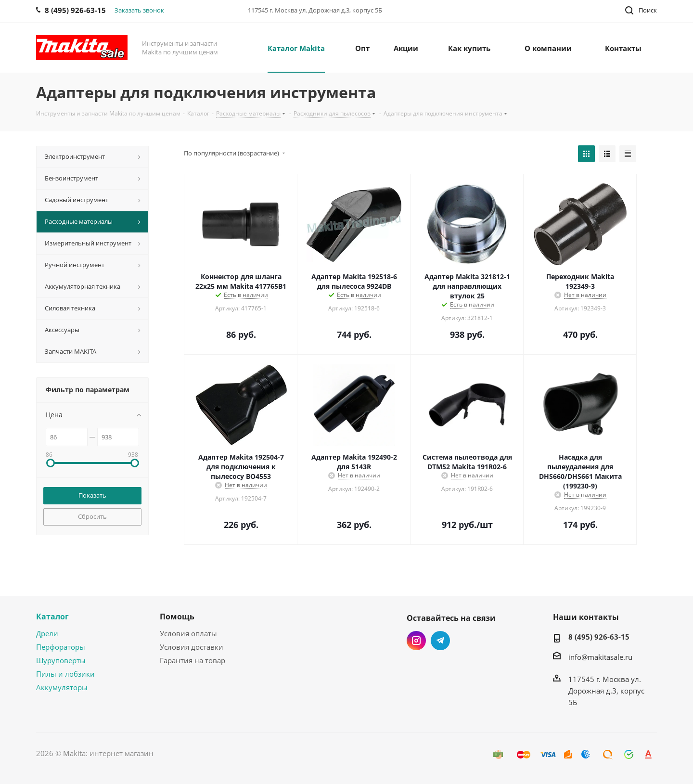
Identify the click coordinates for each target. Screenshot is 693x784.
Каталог (52, 617)
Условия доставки (192, 647)
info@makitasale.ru (600, 657)
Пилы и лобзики (65, 674)
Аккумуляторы (62, 687)
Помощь (177, 617)
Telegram (440, 641)
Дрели (47, 633)
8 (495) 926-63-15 (599, 637)
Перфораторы (61, 647)
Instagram (416, 641)
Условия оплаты (188, 633)
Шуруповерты (61, 660)
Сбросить (92, 516)
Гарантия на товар (192, 660)
